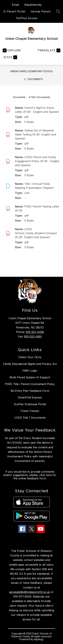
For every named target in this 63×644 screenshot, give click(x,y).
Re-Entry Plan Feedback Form (30, 391)
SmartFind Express (30, 397)
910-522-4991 (33, 337)
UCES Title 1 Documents (30, 418)
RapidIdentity (33, 5)
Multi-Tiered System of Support (30, 377)
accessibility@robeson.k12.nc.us (30, 592)
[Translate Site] (48, 50)
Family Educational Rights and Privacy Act (30, 364)
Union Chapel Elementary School (32, 71)
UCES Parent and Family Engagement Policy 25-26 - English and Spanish (37, 161)
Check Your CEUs (30, 357)
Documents (35, 79)
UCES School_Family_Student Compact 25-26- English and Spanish (36, 233)
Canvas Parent (41, 11)
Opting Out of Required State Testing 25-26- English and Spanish (36, 134)
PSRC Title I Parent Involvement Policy (30, 384)
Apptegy (39, 639)
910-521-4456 (35, 332)
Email (16, 5)
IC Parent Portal (14, 11)
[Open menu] (12, 50)
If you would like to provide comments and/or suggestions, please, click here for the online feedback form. (30, 475)
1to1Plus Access (27, 18)
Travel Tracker (30, 411)
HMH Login (30, 371)
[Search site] (58, 11)
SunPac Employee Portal (30, 404)
